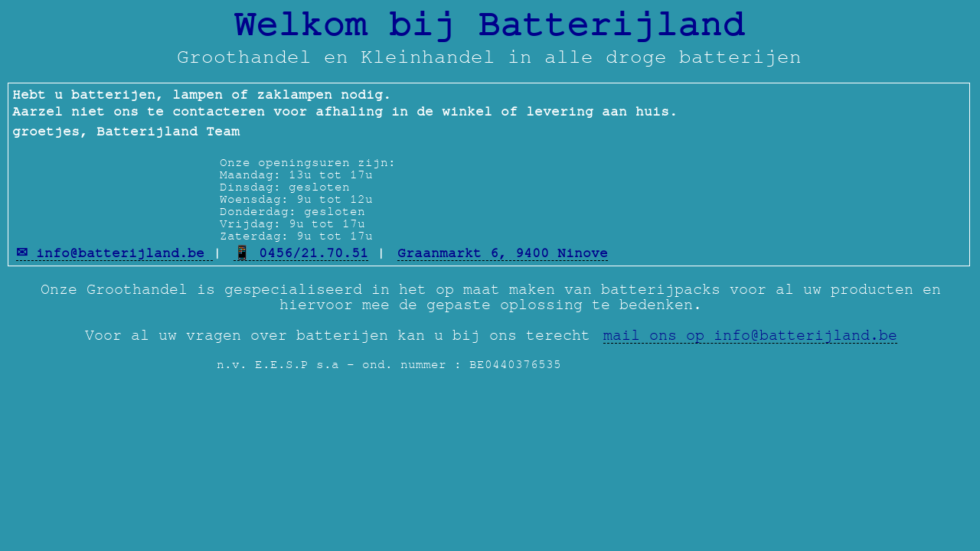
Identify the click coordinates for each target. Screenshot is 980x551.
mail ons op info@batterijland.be (750, 335)
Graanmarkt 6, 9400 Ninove (503, 253)
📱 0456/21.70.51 (301, 253)
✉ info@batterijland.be (114, 253)
